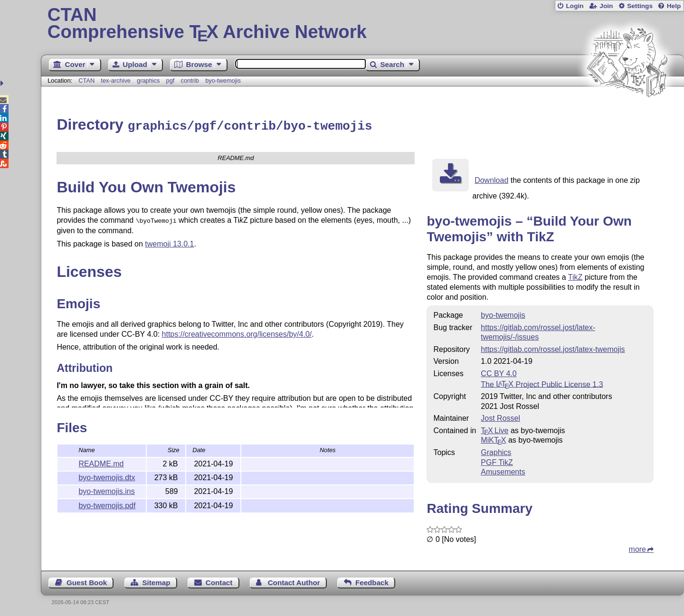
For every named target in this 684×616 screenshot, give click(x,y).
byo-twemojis (223, 81)
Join (606, 6)
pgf (171, 81)
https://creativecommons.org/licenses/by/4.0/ (237, 332)
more (637, 548)
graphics (148, 81)
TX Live (494, 429)
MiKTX (493, 439)
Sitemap (156, 581)
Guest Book (87, 581)
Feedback (372, 581)
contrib (190, 81)
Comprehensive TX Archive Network (363, 24)
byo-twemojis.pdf (107, 504)
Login (575, 6)
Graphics (496, 451)
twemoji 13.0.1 (169, 242)
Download (491, 179)
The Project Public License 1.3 (542, 383)
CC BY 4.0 (499, 372)
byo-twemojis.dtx (107, 476)
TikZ (575, 276)
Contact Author (294, 581)
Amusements (503, 470)
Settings (640, 6)
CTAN (86, 81)
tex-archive (116, 81)
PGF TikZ (497, 461)
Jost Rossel (500, 417)
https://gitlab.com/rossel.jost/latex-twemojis (553, 348)
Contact (219, 581)
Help (674, 6)
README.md (101, 462)
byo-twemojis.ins (106, 490)
